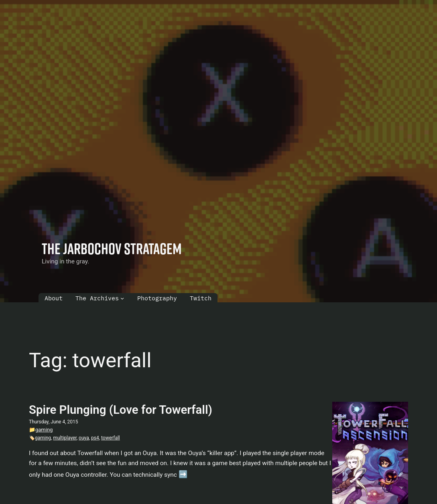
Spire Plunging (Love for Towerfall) (121, 410)
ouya (84, 438)
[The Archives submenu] (122, 298)
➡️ (183, 474)
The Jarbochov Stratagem (112, 248)
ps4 (95, 438)
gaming (44, 430)
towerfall (111, 438)
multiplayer (65, 438)
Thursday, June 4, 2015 (54, 422)
